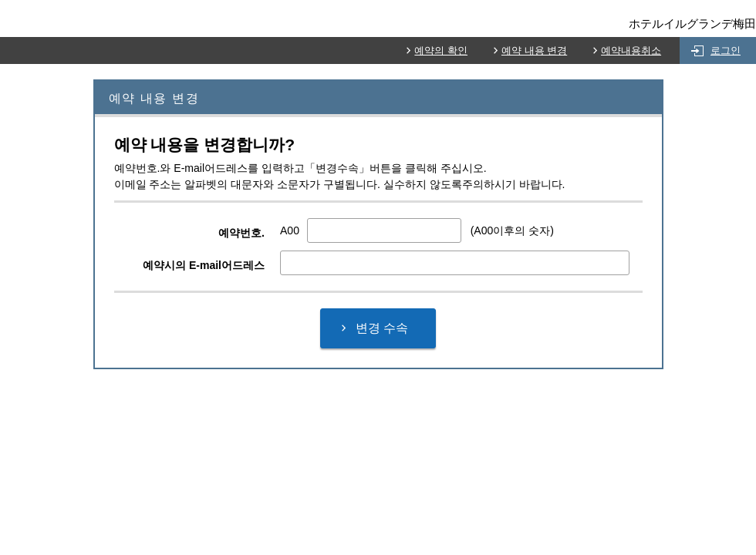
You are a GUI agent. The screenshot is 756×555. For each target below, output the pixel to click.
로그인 (726, 50)
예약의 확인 (441, 50)
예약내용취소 (631, 50)
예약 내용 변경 (534, 50)
